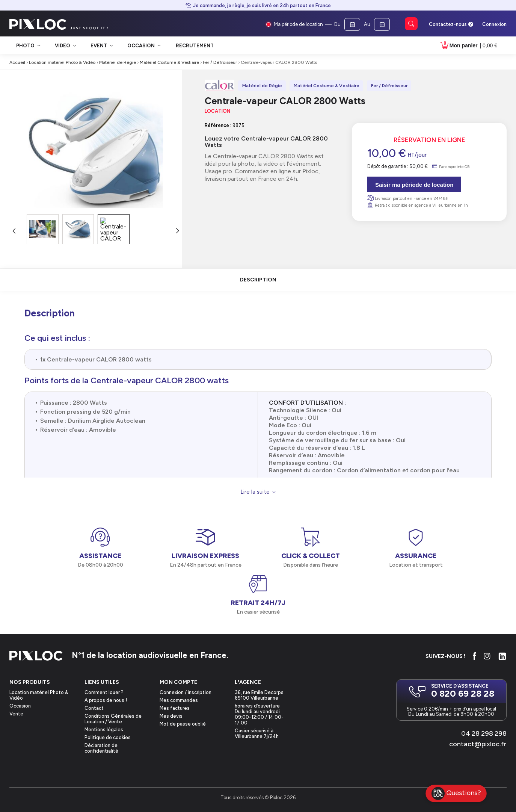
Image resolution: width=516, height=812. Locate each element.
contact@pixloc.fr (478, 744)
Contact (94, 708)
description (258, 280)
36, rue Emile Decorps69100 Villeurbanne (259, 695)
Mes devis (171, 716)
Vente (16, 714)
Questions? (456, 794)
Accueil (17, 62)
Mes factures (175, 708)
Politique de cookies (108, 737)
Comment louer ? (104, 692)
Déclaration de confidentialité (101, 748)
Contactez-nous (448, 24)
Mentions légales (104, 730)
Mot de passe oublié (183, 724)
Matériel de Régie (118, 62)
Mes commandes (179, 700)
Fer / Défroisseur (220, 62)
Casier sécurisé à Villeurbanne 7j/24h (257, 733)
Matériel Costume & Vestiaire (169, 62)
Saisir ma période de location (414, 185)
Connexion (494, 24)
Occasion (20, 706)
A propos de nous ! (106, 700)
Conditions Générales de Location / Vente (113, 719)
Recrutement (195, 46)
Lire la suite (255, 492)
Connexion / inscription (186, 692)
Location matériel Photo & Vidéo (62, 62)
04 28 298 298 (484, 733)
